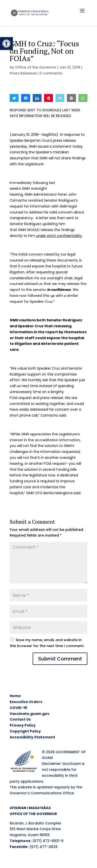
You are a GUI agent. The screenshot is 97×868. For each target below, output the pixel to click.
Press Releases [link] (23, 73)
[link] (6, 44)
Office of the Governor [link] (36, 67)
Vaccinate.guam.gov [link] (30, 714)
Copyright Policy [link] (25, 731)
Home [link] (15, 696)
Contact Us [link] (20, 719)
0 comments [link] (51, 73)
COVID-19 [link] (18, 708)
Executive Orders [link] (26, 702)
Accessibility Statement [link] (32, 737)
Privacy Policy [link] (23, 725)
